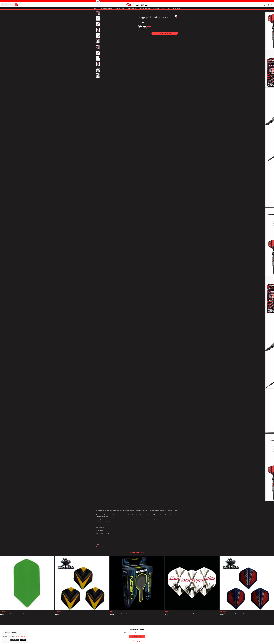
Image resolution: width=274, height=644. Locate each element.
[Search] (10, 5)
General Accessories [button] (131, 8)
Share (97, 545)
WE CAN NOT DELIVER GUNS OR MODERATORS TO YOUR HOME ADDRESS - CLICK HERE (137, 1)
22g (145, 28)
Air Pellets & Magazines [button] (106, 8)
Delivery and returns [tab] (109, 507)
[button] (269, 5)
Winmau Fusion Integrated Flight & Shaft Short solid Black (126, 613)
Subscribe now (137, 637)
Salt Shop (168, 8)
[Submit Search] (16, 5)
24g (149, 28)
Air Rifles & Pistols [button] (119, 8)
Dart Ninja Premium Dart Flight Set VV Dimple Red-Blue (235, 613)
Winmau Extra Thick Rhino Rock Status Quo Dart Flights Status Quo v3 (184, 613)
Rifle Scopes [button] (156, 8)
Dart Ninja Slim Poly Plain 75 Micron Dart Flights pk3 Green (16, 613)
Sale (163, 8)
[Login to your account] (265, 5)
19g (140, 28)
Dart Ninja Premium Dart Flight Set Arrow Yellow (68, 613)
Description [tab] (99, 507)
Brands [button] (96, 8)
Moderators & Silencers (145, 8)
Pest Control (176, 8)
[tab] (129, 618)
